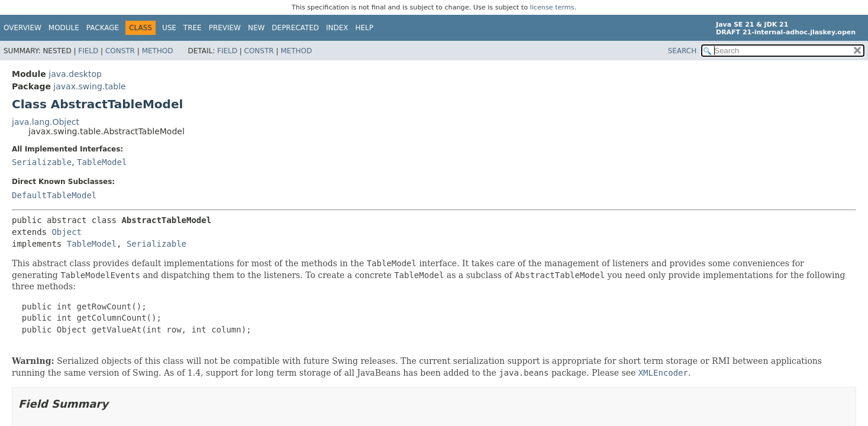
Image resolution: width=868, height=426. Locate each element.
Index (337, 28)
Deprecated (295, 28)
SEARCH (683, 51)
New (256, 28)
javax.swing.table (89, 86)
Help (365, 28)
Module (64, 28)
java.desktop (75, 74)
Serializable (42, 162)
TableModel (102, 162)
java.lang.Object (46, 122)
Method (158, 51)
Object (67, 232)
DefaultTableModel (54, 195)
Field (88, 51)
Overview (22, 28)
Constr (120, 51)
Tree (193, 28)
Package (103, 28)
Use (169, 28)
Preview (225, 28)
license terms (552, 7)
